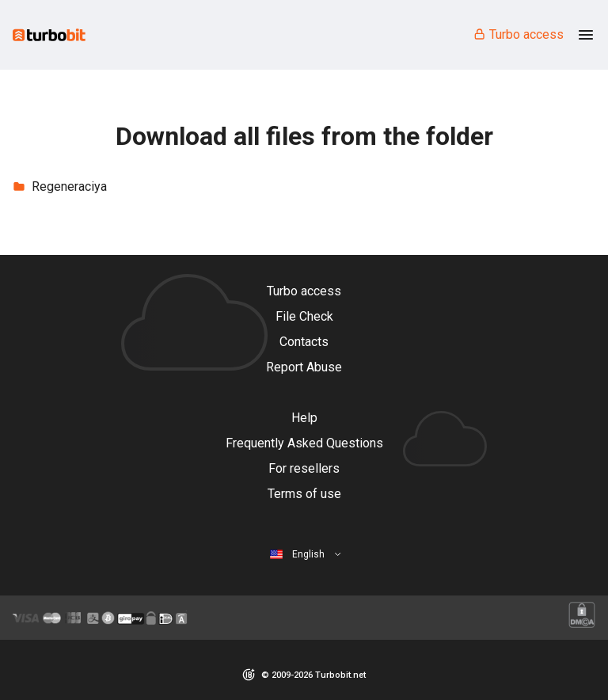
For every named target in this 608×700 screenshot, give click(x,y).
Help (304, 418)
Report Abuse (304, 367)
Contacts (304, 342)
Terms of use (304, 494)
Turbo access (518, 34)
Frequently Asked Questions (304, 443)
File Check (304, 316)
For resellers (304, 468)
